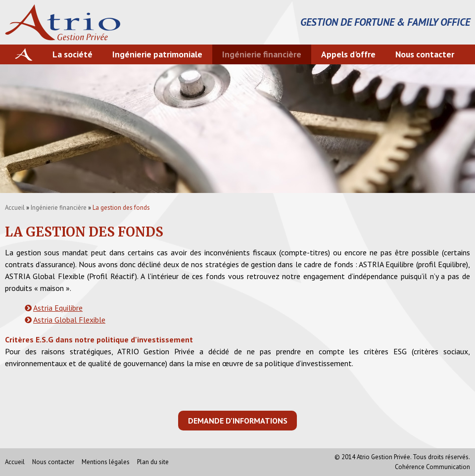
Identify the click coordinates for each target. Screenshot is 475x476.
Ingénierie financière (262, 54)
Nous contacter (425, 54)
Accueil (15, 208)
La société (72, 54)
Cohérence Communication (432, 467)
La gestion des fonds (121, 208)
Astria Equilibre (58, 308)
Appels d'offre (348, 54)
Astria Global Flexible (69, 320)
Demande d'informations (238, 421)
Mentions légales (106, 462)
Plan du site (153, 462)
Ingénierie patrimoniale (157, 54)
